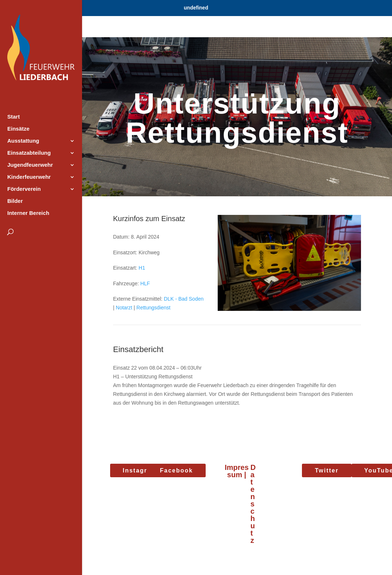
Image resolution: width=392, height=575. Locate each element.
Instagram (140, 470)
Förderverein (24, 189)
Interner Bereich (28, 213)
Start (13, 117)
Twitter (327, 470)
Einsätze (18, 129)
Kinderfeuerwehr (29, 177)
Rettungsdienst (153, 308)
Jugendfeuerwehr (30, 165)
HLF (145, 283)
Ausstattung (23, 141)
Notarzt (124, 308)
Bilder (15, 201)
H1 (142, 268)
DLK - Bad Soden (184, 299)
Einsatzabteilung (29, 153)
